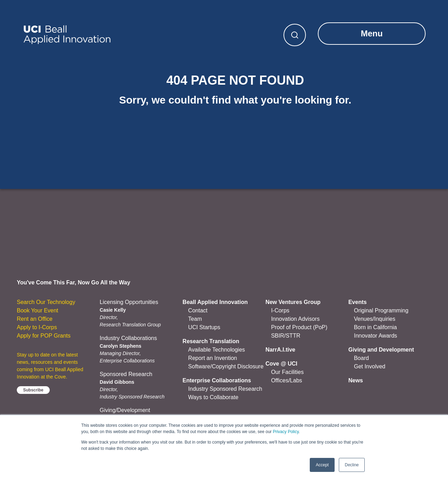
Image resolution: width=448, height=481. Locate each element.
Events (357, 302)
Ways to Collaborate (213, 397)
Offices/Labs (286, 380)
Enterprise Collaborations (217, 380)
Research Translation (211, 341)
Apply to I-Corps (37, 327)
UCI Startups (204, 327)
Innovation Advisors (295, 319)
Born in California (375, 327)
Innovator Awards (375, 336)
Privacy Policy (286, 432)
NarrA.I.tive (280, 350)
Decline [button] (352, 465)
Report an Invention (213, 358)
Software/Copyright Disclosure (226, 366)
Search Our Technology (46, 302)
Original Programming (381, 310)
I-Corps (280, 310)
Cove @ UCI (281, 364)
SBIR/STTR (286, 336)
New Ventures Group (293, 302)
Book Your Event (37, 310)
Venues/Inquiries (374, 319)
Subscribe (33, 390)
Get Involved (370, 366)
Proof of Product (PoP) (299, 327)
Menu (372, 33)
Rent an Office (35, 319)
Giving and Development (381, 350)
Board (361, 358)
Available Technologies (217, 350)
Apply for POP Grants (44, 336)
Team (195, 319)
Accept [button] (322, 465)
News (356, 380)
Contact (198, 310)
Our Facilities (287, 372)
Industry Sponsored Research (225, 389)
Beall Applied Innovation (215, 302)
